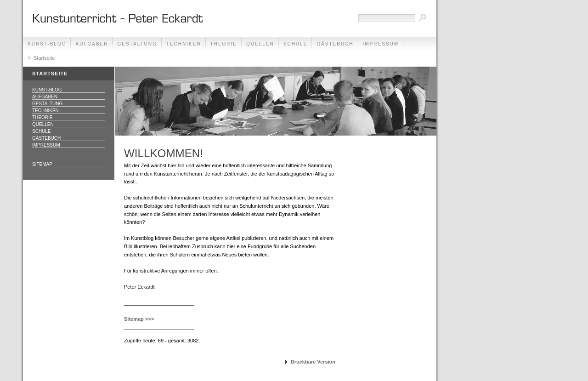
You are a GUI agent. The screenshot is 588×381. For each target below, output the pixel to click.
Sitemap (42, 164)
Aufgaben (92, 44)
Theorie (224, 44)
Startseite (44, 58)
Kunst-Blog (47, 44)
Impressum (381, 44)
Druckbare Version (313, 362)
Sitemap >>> (139, 319)
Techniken (184, 44)
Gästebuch (335, 44)
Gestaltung (137, 44)
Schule (296, 44)
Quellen (260, 44)
